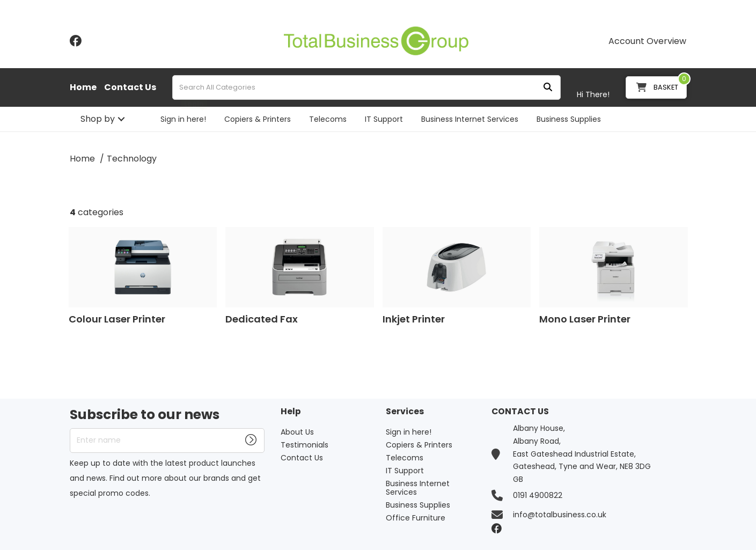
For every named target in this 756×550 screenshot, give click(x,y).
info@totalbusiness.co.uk (560, 515)
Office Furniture (416, 518)
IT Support (384, 119)
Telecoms (328, 119)
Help (291, 412)
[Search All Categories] (366, 87)
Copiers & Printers (258, 119)
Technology (132, 159)
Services (405, 412)
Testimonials (304, 445)
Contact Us (130, 87)
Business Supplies (569, 119)
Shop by (98, 119)
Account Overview (647, 41)
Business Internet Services (470, 119)
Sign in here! (183, 119)
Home (83, 87)
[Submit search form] (548, 88)
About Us (297, 432)
